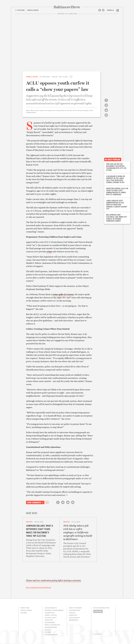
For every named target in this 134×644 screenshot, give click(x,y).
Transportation (51, 635)
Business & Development (54, 610)
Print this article (106, 117)
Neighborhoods (51, 627)
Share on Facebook (106, 102)
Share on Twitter (106, 107)
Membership (74, 620)
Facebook (100, 10)
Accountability (51, 608)
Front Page (25, 608)
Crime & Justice (32, 77)
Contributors (75, 610)
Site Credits (97, 634)
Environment (50, 622)
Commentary (50, 613)
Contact (72, 613)
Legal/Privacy (75, 618)
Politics (29, 522)
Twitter (103, 10)
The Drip (24, 613)
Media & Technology (52, 625)
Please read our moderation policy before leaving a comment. (54, 580)
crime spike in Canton (63, 294)
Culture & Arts (51, 618)
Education (49, 620)
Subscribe (98, 611)
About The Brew (75, 608)
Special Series (26, 610)
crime (49, 252)
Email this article (106, 112)
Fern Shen (46, 77)
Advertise (73, 615)
